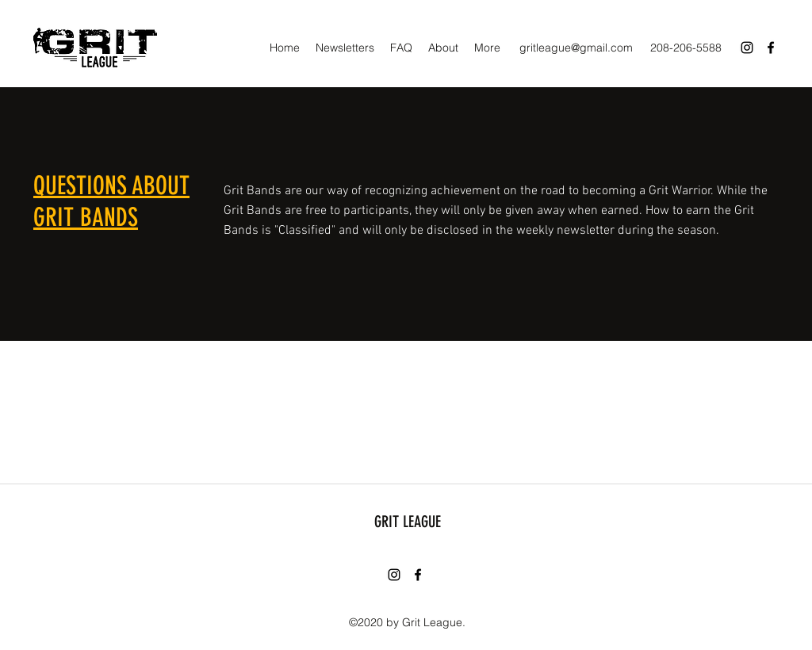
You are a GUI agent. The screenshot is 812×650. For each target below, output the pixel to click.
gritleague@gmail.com (576, 48)
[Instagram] (747, 48)
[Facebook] (771, 48)
